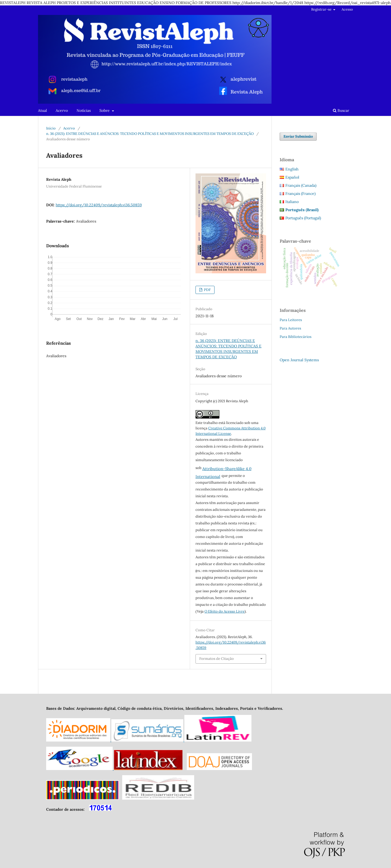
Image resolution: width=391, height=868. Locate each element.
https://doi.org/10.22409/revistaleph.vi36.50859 (99, 205)
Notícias (84, 110)
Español (292, 177)
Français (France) (300, 194)
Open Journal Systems (299, 360)
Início (51, 128)
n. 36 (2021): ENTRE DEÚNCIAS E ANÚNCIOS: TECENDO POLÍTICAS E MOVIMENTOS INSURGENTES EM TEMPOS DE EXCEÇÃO (150, 134)
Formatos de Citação (217, 659)
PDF (207, 290)
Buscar (341, 110)
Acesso (347, 9)
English (292, 169)
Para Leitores (291, 320)
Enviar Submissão (298, 136)
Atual (42, 110)
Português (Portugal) (303, 218)
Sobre (105, 110)
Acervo (62, 110)
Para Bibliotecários (296, 337)
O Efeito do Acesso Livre (225, 611)
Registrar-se (322, 9)
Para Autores (290, 328)
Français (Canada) (301, 185)
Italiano (292, 202)
